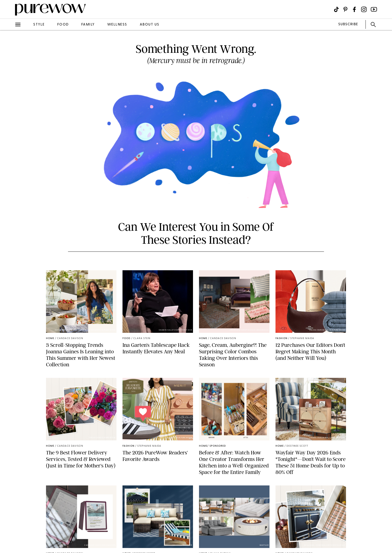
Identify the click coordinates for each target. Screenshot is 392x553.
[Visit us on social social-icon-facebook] (354, 9)
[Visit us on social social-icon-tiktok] (336, 9)
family (88, 25)
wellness (117, 25)
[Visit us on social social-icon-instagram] (364, 9)
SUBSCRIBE (348, 24)
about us (150, 25)
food (63, 25)
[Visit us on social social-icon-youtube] (374, 9)
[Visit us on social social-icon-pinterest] (345, 9)
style (39, 25)
